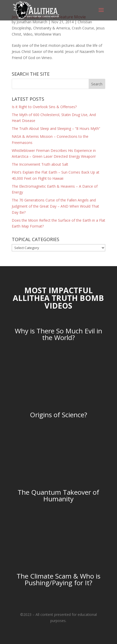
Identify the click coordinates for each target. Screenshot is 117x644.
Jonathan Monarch (32, 22)
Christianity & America (51, 28)
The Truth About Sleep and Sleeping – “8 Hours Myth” (56, 128)
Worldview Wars (48, 34)
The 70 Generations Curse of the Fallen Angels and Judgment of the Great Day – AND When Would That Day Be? (55, 206)
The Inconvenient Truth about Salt (40, 164)
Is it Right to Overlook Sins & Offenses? (44, 107)
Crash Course (83, 28)
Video (28, 34)
